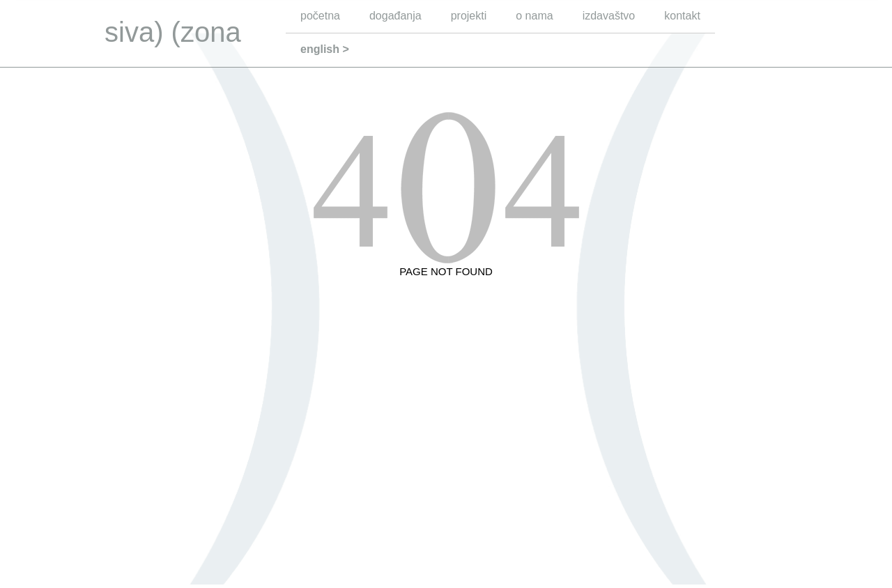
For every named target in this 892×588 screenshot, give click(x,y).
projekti (469, 16)
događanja (395, 16)
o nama (534, 16)
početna (320, 16)
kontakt (682, 16)
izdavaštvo (609, 16)
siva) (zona (173, 32)
